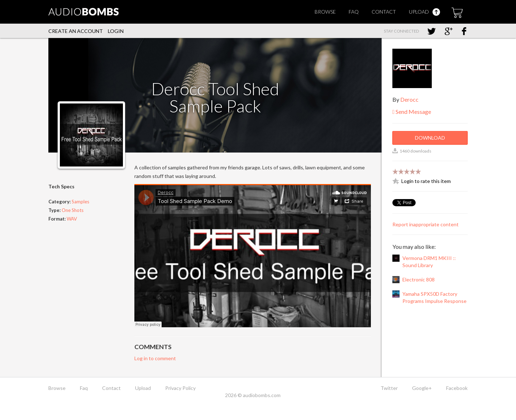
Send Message (412, 112)
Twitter (389, 388)
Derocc (409, 99)
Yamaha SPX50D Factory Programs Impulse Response (434, 297)
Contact (384, 12)
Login (116, 31)
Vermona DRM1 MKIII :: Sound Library (429, 262)
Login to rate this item (426, 181)
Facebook (457, 388)
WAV (72, 219)
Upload (424, 12)
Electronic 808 (419, 279)
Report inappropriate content (426, 224)
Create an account (76, 31)
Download (430, 138)
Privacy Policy (180, 388)
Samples (80, 202)
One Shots (73, 210)
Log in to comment (155, 358)
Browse (325, 12)
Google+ (422, 388)
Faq (354, 12)
